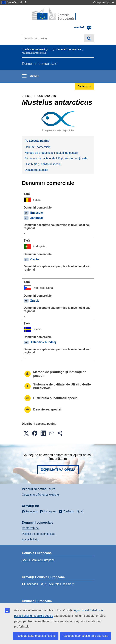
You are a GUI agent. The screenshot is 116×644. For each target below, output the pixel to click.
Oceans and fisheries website (40, 495)
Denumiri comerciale (69, 49)
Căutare (89, 38)
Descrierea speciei (36, 170)
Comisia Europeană (34, 49)
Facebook (30, 584)
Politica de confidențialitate (39, 534)
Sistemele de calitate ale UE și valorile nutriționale (56, 158)
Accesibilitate (30, 539)
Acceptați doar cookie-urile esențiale (85, 636)
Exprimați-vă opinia (58, 470)
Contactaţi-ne (30, 528)
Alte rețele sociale (60, 584)
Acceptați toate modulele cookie (36, 636)
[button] (26, 433)
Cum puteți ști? (104, 2)
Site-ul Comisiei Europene (38, 560)
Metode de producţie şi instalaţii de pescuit (52, 153)
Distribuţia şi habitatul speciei (43, 164)
